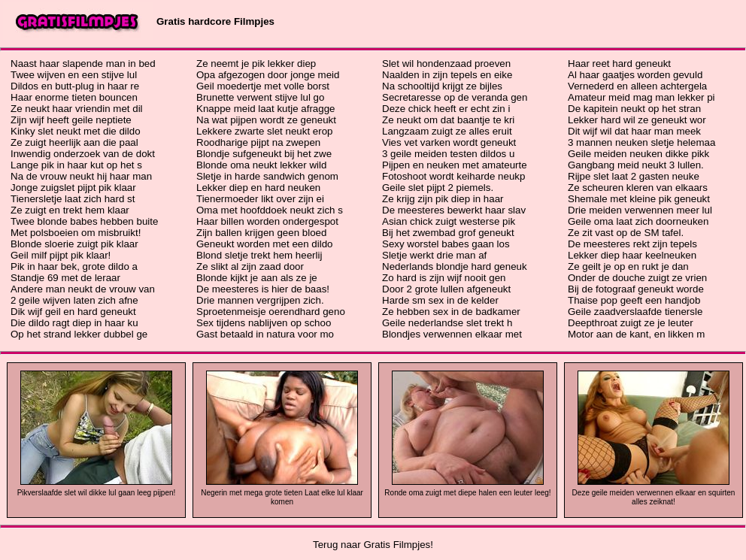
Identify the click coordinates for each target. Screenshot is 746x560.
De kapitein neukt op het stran (634, 109)
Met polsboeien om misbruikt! (76, 233)
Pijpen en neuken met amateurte (455, 165)
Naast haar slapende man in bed (83, 64)
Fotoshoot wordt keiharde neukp (453, 176)
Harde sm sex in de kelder (440, 300)
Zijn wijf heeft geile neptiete (71, 120)
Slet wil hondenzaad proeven (446, 64)
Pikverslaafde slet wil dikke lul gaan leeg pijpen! (97, 493)
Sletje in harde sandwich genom (267, 176)
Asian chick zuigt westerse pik (449, 221)
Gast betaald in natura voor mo (265, 334)
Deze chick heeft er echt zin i (446, 109)
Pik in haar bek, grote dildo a (74, 266)
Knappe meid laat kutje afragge (266, 109)
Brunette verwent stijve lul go (260, 97)
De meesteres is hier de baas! (263, 289)
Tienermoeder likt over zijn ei (260, 199)
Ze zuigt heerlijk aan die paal (74, 142)
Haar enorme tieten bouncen (74, 97)
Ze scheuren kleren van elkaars (638, 188)
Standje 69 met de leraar (65, 278)
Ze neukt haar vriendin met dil (77, 109)
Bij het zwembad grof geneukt (448, 233)
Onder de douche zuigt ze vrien (637, 278)
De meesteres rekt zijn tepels (632, 244)
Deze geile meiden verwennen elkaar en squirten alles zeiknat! (654, 497)
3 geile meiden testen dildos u (448, 154)
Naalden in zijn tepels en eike (447, 75)
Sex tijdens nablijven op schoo (264, 323)
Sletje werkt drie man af (434, 255)
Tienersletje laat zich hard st (73, 199)
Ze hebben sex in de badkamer (451, 312)
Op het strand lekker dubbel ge (79, 334)
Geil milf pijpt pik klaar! (61, 255)
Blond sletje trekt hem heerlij (259, 255)
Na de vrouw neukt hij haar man (81, 176)
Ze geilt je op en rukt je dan (628, 266)
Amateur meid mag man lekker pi (641, 97)
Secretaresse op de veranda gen (455, 97)
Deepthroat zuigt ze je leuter (631, 323)
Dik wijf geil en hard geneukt (73, 312)
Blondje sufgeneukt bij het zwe (264, 154)
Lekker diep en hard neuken (258, 188)
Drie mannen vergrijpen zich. (260, 300)
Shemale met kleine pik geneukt (639, 199)
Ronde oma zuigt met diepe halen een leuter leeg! (467, 493)
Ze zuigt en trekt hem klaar (70, 210)
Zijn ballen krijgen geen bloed (261, 233)
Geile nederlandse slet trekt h (447, 323)
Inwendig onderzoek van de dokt (83, 154)
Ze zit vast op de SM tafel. (626, 233)
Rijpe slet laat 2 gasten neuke (634, 176)
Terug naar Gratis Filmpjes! (373, 545)
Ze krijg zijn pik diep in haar (443, 199)
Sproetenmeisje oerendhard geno (271, 312)
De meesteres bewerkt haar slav (454, 210)
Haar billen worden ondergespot (267, 221)
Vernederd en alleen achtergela (637, 86)
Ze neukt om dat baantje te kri (448, 120)
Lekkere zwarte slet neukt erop (265, 131)
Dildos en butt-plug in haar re (75, 86)
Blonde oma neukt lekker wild (261, 165)
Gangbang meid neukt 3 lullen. (636, 165)
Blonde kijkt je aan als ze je (257, 278)
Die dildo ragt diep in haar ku (74, 323)
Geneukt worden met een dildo (265, 244)
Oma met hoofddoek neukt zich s (270, 210)
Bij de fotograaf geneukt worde (636, 289)
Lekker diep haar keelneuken (632, 255)
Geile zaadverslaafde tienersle (635, 312)
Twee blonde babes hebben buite (84, 221)
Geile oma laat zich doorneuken (638, 221)
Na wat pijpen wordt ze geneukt (266, 120)
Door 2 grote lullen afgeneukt (446, 289)
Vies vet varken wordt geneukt (449, 142)
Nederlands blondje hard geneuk (455, 266)
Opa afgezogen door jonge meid (268, 75)
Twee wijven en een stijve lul (74, 75)
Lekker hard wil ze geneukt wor (637, 120)
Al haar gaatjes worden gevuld (635, 75)
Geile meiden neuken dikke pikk (638, 154)
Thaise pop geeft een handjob (634, 300)
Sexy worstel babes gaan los (446, 244)
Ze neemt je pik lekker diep (256, 64)
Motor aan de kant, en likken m (636, 334)
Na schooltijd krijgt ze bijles (442, 86)
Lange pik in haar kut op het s (76, 165)
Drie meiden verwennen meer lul (640, 210)
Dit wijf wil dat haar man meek (634, 131)
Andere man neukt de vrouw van (83, 289)
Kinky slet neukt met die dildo (76, 131)
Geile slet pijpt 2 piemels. (438, 188)
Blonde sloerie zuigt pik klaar (74, 244)
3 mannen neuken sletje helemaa (641, 142)
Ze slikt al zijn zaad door (250, 266)
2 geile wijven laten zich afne (74, 300)
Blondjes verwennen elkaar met (452, 334)
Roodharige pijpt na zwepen (258, 142)
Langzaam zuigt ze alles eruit (447, 131)
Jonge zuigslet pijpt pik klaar (73, 188)
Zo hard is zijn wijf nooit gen (444, 278)
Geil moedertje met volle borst (263, 86)
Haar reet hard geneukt (619, 64)
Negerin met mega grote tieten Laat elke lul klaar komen (282, 497)
